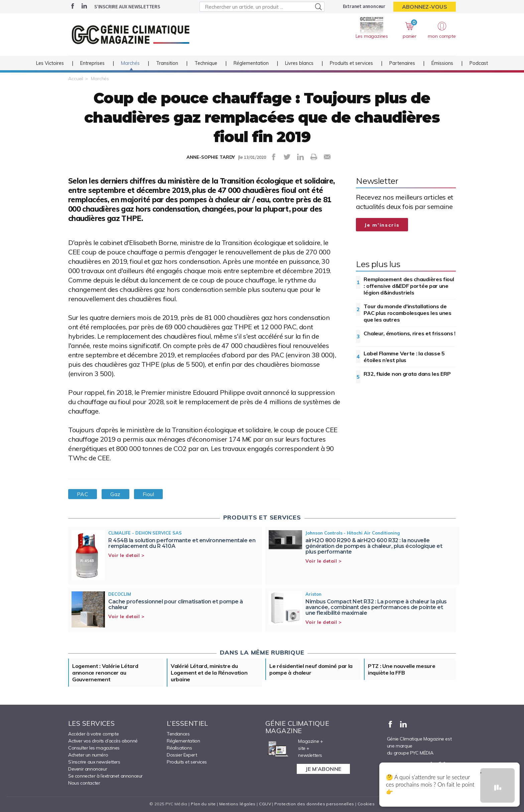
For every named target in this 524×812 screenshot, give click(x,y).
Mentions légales (237, 804)
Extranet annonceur (364, 6)
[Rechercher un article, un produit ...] (262, 7)
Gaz (115, 494)
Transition (167, 63)
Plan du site (203, 804)
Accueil (76, 79)
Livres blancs (299, 63)
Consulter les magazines (94, 748)
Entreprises (92, 63)
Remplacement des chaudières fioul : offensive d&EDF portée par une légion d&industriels (409, 286)
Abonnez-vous (425, 7)
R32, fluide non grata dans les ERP (407, 374)
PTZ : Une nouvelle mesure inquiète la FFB (402, 669)
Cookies (366, 804)
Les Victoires (50, 63)
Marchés (130, 63)
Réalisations (179, 748)
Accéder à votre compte (93, 734)
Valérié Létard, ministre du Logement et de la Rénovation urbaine (209, 673)
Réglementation (251, 63)
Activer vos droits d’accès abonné (103, 741)
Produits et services (351, 63)
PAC (83, 494)
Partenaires (402, 63)
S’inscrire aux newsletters (127, 7)
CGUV (265, 804)
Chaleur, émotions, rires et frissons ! (410, 333)
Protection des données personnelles (314, 804)
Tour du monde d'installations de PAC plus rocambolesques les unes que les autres (407, 313)
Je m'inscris (382, 225)
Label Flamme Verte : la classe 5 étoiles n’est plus (404, 357)
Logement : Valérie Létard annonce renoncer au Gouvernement (105, 673)
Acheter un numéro (88, 755)
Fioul (148, 494)
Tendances (178, 734)
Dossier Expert (182, 755)
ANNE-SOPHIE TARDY (211, 157)
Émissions (442, 63)
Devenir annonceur (88, 769)
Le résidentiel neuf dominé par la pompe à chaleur (311, 669)
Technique (206, 63)
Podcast (479, 63)
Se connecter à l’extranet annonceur (105, 776)
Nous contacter (84, 783)
